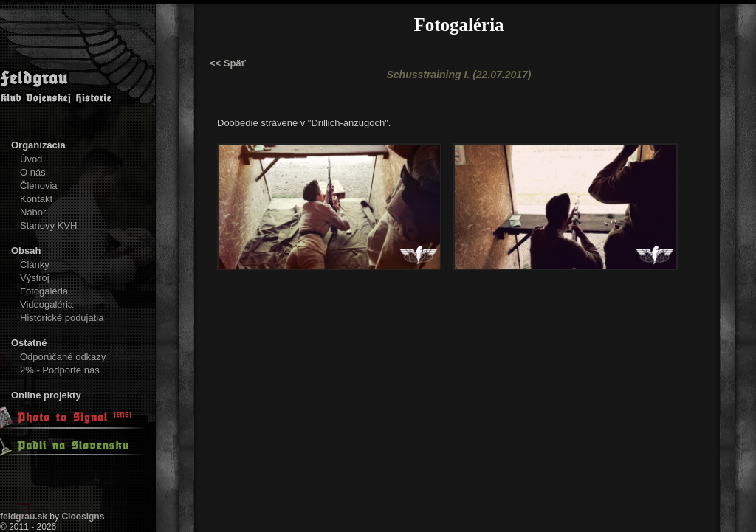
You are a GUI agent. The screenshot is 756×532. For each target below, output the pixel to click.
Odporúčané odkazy (63, 357)
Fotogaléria (44, 291)
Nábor (33, 212)
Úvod (31, 159)
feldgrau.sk (24, 517)
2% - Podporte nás (60, 370)
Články (35, 265)
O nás (33, 172)
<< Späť (228, 63)
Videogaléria (47, 304)
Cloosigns (83, 517)
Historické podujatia (62, 318)
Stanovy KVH (48, 225)
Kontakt (36, 199)
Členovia (39, 186)
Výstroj (35, 278)
